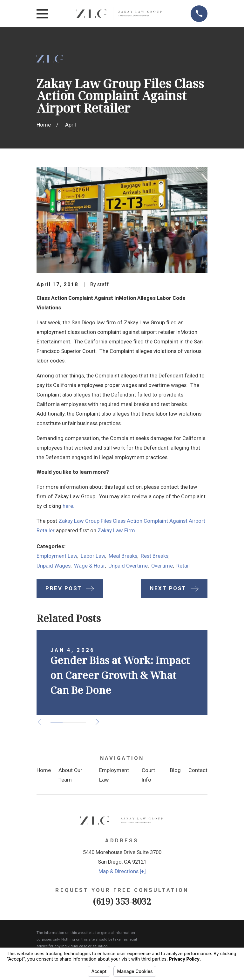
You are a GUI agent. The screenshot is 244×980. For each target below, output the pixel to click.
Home (44, 770)
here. (68, 506)
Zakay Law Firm (116, 531)
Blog (175, 770)
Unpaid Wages (54, 566)
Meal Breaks (123, 556)
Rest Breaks (155, 556)
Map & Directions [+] (122, 871)
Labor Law (93, 556)
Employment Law (57, 556)
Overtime (162, 566)
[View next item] (97, 722)
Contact (198, 770)
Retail (183, 566)
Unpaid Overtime (128, 566)
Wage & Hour (89, 566)
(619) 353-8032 (122, 901)
